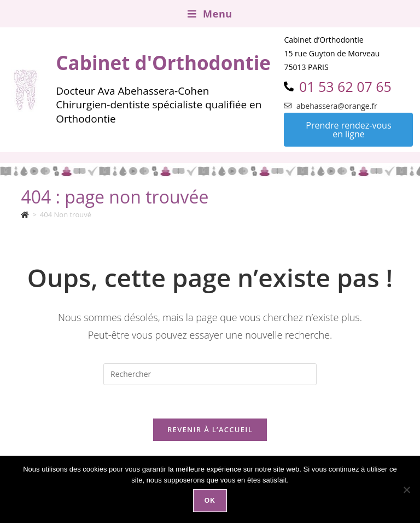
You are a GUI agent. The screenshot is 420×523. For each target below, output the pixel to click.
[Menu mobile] (210, 14)
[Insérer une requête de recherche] (210, 374)
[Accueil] (25, 214)
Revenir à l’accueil (210, 429)
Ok (210, 501)
